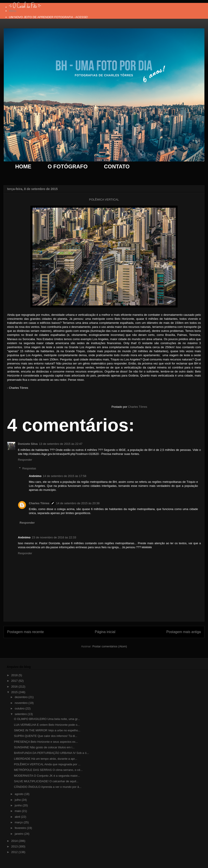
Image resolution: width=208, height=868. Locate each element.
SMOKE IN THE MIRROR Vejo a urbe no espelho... (47, 730)
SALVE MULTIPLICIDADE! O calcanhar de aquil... (46, 781)
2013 (15, 846)
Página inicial (105, 632)
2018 (15, 675)
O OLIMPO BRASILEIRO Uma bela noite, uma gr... (47, 719)
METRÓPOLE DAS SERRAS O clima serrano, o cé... (48, 770)
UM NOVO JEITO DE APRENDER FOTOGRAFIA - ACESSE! (48, 17)
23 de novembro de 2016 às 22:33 (54, 537)
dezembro (22, 697)
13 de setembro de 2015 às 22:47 (61, 444)
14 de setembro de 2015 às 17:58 (64, 476)
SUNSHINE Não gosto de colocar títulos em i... (44, 747)
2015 (15, 692)
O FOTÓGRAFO (68, 166)
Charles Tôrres (39, 503)
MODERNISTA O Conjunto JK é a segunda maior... (47, 776)
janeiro (20, 834)
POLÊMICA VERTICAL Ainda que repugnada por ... (47, 764)
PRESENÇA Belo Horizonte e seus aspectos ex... (46, 742)
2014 (15, 841)
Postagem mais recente (25, 632)
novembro (22, 703)
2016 (15, 687)
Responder (25, 460)
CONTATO (117, 166)
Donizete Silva (28, 444)
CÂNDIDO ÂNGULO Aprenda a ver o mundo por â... (48, 787)
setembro (21, 714)
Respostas (29, 468)
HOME (23, 166)
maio (18, 811)
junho (19, 805)
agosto (20, 794)
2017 (15, 681)
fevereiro (21, 828)
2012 (15, 852)
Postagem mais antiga (184, 632)
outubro (20, 708)
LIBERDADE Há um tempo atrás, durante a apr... (46, 759)
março (19, 822)
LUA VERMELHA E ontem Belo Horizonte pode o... (47, 725)
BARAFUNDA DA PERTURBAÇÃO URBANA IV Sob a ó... (51, 753)
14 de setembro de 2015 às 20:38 (78, 503)
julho (18, 800)
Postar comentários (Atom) (110, 646)
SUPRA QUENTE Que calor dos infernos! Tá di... (46, 736)
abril (18, 817)
